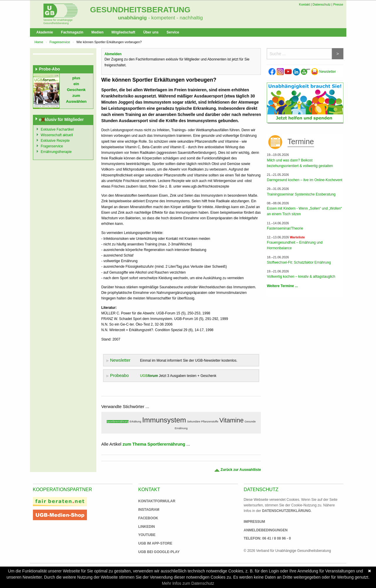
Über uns (151, 32)
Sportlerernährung (118, 422)
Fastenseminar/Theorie (285, 228)
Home (39, 42)
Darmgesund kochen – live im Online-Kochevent (304, 180)
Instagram (149, 510)
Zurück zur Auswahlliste (237, 470)
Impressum (255, 522)
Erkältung (135, 422)
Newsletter (323, 72)
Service (173, 32)
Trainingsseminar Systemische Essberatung (301, 194)
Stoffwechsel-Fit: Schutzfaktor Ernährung (299, 262)
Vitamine (232, 420)
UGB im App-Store (153, 543)
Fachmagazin (72, 32)
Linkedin (147, 527)
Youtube (147, 535)
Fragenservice (60, 42)
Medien (97, 32)
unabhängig (132, 18)
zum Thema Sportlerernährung (154, 444)
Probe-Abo (50, 69)
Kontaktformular (157, 501)
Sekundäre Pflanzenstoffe (203, 422)
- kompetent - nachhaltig (175, 18)
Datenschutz (322, 4)
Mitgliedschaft (124, 32)
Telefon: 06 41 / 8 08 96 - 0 (267, 538)
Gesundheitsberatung (140, 10)
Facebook (148, 518)
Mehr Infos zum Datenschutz (188, 583)
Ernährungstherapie (56, 152)
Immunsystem (164, 420)
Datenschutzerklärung (286, 511)
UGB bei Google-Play (153, 552)
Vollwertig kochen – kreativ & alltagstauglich (301, 277)
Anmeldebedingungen (266, 530)
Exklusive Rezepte (55, 141)
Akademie (45, 32)
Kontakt (304, 4)
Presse (338, 4)
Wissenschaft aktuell (57, 135)
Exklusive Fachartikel (57, 129)
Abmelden (113, 54)
